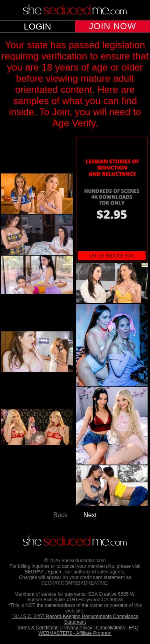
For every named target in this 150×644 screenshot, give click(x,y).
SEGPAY (34, 572)
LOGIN (38, 27)
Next (90, 515)
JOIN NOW (112, 26)
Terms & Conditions (38, 628)
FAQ (134, 628)
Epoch (54, 572)
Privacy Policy (77, 628)
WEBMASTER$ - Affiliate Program (75, 633)
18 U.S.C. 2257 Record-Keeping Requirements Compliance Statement (75, 619)
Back (60, 515)
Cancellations (110, 628)
